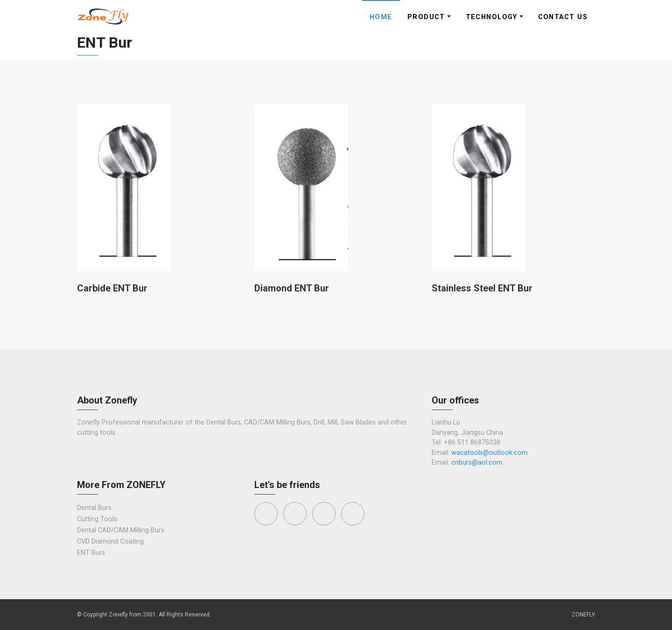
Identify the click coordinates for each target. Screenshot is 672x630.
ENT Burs (91, 553)
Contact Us (563, 17)
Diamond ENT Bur (292, 288)
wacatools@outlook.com (490, 453)
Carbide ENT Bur (112, 288)
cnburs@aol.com (477, 463)
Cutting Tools (97, 519)
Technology (492, 17)
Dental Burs (94, 508)
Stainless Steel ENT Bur (482, 288)
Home (381, 17)
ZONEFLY (583, 615)
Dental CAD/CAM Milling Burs (121, 530)
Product (426, 17)
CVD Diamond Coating (110, 542)
